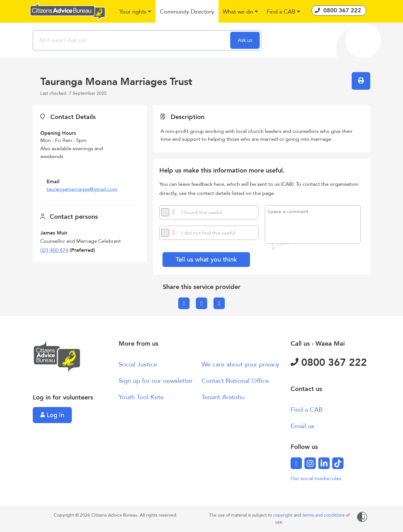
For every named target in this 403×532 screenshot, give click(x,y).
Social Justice (138, 364)
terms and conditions (324, 515)
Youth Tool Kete (141, 397)
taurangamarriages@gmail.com (82, 189)
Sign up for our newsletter (156, 381)
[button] (136, 12)
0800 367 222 (329, 363)
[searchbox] (132, 40)
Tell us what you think (206, 260)
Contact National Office (235, 381)
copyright (284, 515)
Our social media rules (316, 478)
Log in (52, 415)
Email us (302, 426)
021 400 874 (54, 250)
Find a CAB (307, 410)
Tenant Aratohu (223, 397)
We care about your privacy (240, 364)
